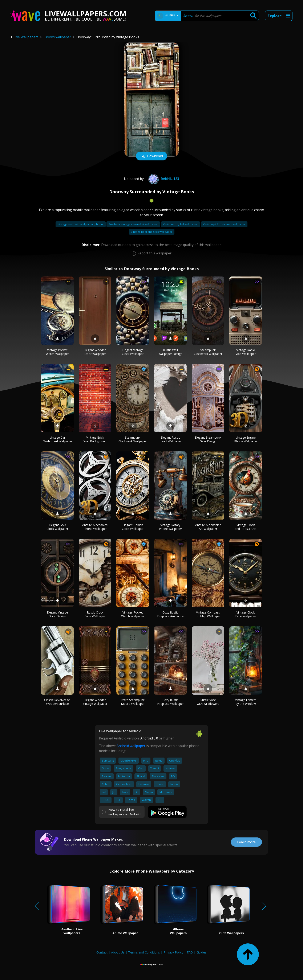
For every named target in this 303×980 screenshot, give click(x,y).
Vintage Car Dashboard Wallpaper (57, 439)
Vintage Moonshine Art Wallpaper (208, 527)
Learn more (246, 842)
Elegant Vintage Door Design (57, 614)
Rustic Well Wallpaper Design (170, 352)
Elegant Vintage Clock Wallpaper (133, 352)
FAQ (190, 952)
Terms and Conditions (144, 952)
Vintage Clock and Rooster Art (246, 527)
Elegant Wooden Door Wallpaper (95, 352)
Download (151, 156)
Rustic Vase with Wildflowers (208, 702)
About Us (118, 952)
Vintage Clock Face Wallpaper (246, 614)
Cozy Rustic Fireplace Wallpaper (170, 702)
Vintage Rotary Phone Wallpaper (170, 527)
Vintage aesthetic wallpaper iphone (81, 224)
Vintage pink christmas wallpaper (224, 224)
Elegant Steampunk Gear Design (208, 439)
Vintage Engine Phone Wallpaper (246, 439)
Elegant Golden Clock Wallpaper (133, 527)
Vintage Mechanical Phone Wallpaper (95, 527)
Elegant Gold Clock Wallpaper (57, 527)
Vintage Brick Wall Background (95, 439)
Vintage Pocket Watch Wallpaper (57, 352)
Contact (102, 952)
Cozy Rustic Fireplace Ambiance (170, 614)
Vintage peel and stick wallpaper (152, 232)
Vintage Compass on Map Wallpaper (208, 614)
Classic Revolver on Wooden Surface (57, 702)
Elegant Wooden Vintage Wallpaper (95, 702)
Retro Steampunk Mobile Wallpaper (133, 702)
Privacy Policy (173, 952)
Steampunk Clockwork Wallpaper (208, 352)
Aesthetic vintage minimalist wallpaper (133, 224)
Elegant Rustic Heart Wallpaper (170, 439)
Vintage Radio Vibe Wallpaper (246, 352)
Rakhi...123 (163, 179)
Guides (202, 952)
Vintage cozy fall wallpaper (181, 224)
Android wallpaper (131, 746)
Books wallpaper (58, 37)
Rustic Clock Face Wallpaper (95, 614)
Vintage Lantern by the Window (246, 702)
